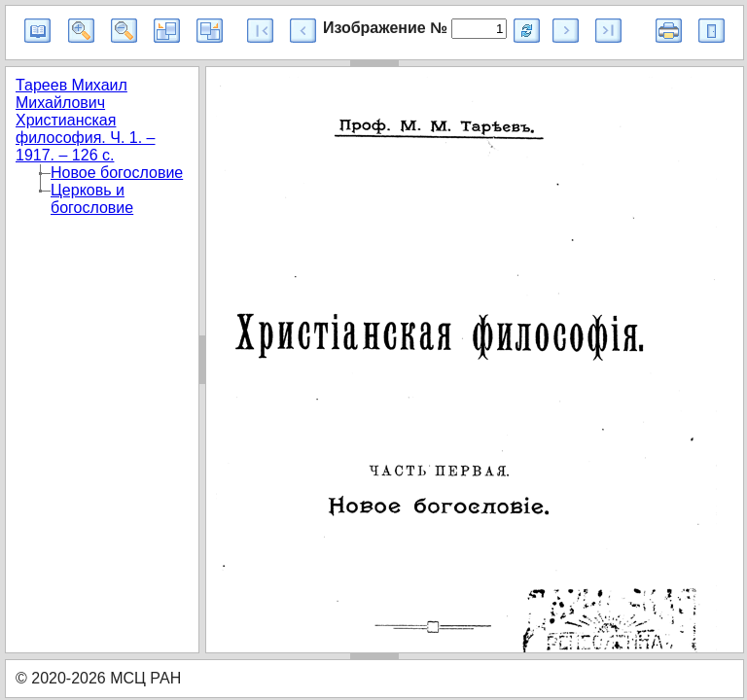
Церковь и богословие (92, 199)
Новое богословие (117, 173)
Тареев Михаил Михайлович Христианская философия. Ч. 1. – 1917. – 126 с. (86, 120)
